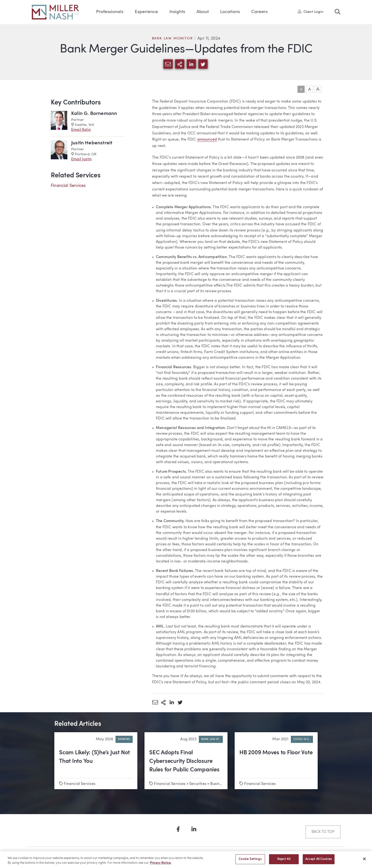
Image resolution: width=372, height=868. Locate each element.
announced (207, 140)
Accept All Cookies (319, 861)
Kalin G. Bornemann (94, 114)
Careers (259, 12)
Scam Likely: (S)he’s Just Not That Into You (94, 757)
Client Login (311, 12)
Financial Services (68, 186)
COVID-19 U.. (302, 739)
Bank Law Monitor (172, 39)
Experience (146, 12)
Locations (230, 12)
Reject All (284, 861)
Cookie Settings (250, 861)
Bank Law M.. (211, 739)
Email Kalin (81, 130)
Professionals (110, 12)
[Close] (364, 861)
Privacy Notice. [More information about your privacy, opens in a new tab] (161, 865)
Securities (198, 784)
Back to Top (323, 832)
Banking (124, 739)
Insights (177, 12)
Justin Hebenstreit (92, 143)
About (203, 12)
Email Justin (81, 159)
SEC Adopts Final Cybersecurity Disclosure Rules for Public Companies (184, 761)
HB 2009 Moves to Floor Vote (276, 753)
